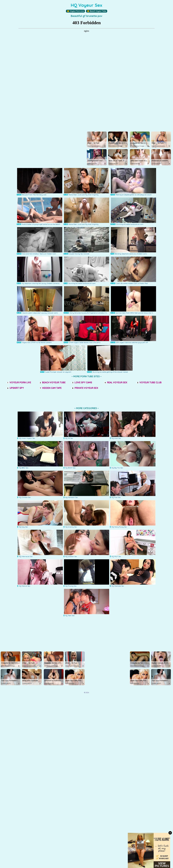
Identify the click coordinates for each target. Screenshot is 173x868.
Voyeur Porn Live (75, 11)
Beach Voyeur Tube (97, 11)
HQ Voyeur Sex (86, 5)
